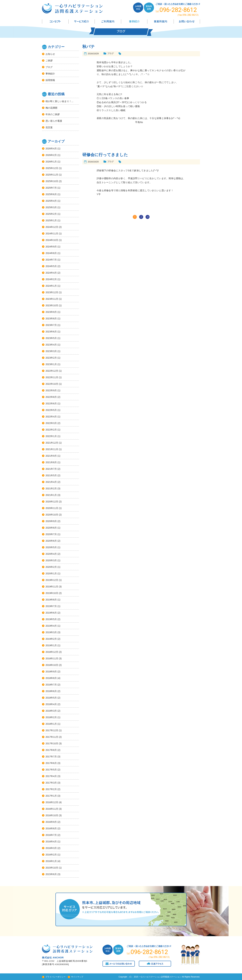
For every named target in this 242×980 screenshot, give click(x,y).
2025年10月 (52, 181)
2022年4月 (51, 417)
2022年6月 (51, 403)
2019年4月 (51, 626)
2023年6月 (51, 332)
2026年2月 (51, 155)
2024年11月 (52, 234)
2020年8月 (51, 528)
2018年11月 (52, 658)
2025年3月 (51, 207)
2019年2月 (51, 639)
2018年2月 (51, 717)
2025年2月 (51, 214)
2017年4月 (51, 776)
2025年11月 (52, 175)
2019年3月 (51, 632)
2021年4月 (51, 482)
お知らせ (50, 54)
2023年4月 (51, 345)
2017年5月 (51, 770)
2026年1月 (51, 162)
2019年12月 (52, 580)
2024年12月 (52, 227)
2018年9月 (51, 672)
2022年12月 (52, 371)
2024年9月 (51, 247)
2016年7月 (51, 835)
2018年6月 (51, 691)
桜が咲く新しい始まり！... (59, 101)
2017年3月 (51, 783)
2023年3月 (51, 351)
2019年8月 (51, 600)
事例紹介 (50, 74)
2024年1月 (51, 286)
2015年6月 (51, 874)
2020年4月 (51, 554)
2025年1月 (51, 220)
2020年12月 (52, 502)
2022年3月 (51, 423)
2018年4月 (51, 704)
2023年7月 (51, 325)
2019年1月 (51, 645)
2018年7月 (51, 685)
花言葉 (49, 127)
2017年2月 (51, 789)
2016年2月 (51, 855)
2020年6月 (51, 541)
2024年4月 (51, 273)
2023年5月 (51, 338)
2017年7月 (51, 757)
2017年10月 (52, 743)
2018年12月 (52, 652)
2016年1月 (51, 861)
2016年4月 (51, 842)
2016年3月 (51, 848)
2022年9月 (51, 390)
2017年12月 (52, 730)
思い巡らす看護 (54, 121)
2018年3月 (51, 711)
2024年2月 (51, 279)
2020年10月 (52, 515)
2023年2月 (51, 358)
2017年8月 (51, 750)
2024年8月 (51, 253)
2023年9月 (51, 312)
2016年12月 (52, 802)
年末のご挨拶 (53, 114)
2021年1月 (51, 495)
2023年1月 (51, 364)
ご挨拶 (49, 61)
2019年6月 (51, 613)
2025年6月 (51, 194)
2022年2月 (51, 430)
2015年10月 (52, 868)
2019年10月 (52, 593)
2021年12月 (52, 443)
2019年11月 (52, 587)
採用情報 (50, 80)
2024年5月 (51, 266)
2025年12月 (52, 168)
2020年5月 (51, 547)
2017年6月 (51, 763)
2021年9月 (51, 456)
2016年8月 (51, 828)
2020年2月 (51, 567)
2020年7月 (51, 534)
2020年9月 (51, 521)
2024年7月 (51, 260)
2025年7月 (51, 188)
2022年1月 (51, 436)
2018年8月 (51, 678)
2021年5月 (51, 475)
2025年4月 (51, 201)
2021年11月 (52, 449)
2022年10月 (52, 384)
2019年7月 (51, 606)
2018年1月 (51, 724)
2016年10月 (52, 815)
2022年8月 (51, 397)
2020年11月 (52, 508)
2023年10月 (52, 305)
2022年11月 (52, 377)
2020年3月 (51, 560)
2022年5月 (51, 410)
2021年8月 (51, 462)
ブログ (49, 67)
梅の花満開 (51, 108)
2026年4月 (51, 149)
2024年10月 (52, 240)
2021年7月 (51, 469)
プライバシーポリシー (55, 977)
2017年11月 (52, 737)
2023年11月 (52, 299)
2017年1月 (51, 796)
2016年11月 (52, 809)
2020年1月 (51, 573)
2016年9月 (51, 822)
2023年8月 (51, 319)
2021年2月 (51, 488)
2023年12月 (52, 292)
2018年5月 (51, 698)
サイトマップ (77, 977)
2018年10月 (52, 665)
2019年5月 (51, 619)
